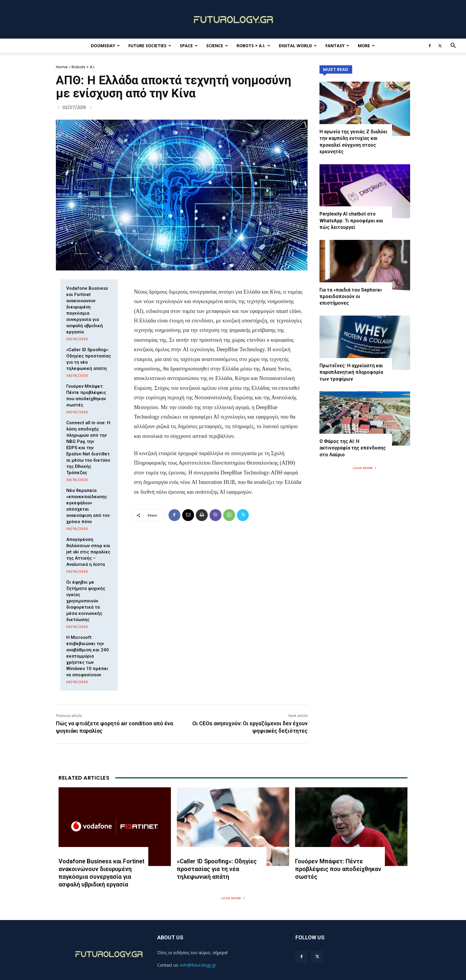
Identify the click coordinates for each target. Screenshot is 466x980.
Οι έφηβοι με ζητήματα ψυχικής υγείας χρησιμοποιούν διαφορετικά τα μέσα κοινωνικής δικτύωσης (86, 601)
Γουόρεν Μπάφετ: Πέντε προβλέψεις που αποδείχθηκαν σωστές (338, 869)
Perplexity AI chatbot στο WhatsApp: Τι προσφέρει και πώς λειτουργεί (351, 221)
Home (62, 67)
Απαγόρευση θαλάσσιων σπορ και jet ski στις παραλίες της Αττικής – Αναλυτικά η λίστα (88, 552)
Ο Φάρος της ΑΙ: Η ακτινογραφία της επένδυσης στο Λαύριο (353, 448)
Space (189, 46)
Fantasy (337, 46)
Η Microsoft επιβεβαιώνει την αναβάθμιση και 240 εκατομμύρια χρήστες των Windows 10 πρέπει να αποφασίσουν (88, 656)
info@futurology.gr (198, 965)
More (366, 46)
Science (217, 46)
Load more (365, 468)
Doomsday (105, 46)
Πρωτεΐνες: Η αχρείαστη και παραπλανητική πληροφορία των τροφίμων (351, 372)
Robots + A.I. (253, 46)
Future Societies (150, 46)
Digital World (298, 46)
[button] (453, 46)
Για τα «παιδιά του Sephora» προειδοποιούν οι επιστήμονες (351, 297)
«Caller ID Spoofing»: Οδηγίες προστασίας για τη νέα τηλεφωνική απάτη (217, 869)
